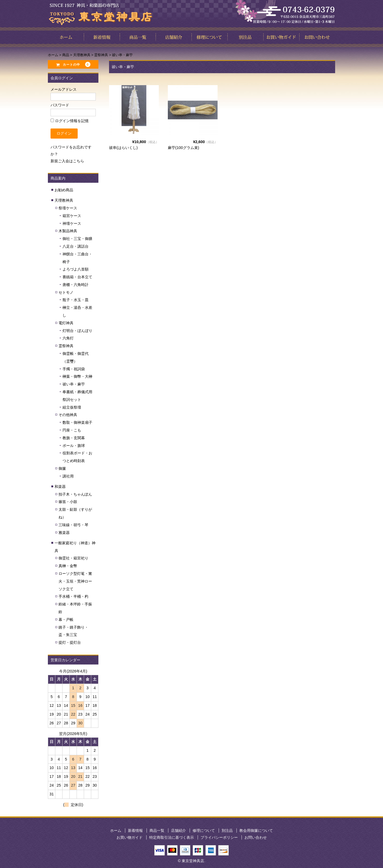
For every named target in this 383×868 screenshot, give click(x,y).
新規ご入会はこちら (67, 161)
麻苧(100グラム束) (184, 148)
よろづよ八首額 (76, 269)
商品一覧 (157, 830)
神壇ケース (72, 223)
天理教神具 (64, 200)
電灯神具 (66, 323)
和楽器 (60, 487)
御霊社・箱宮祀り (73, 558)
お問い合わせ (256, 837)
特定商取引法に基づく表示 (172, 837)
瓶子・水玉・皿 (76, 300)
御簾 (62, 468)
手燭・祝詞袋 (74, 369)
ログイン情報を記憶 (70, 121)
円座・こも (72, 430)
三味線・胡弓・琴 (73, 525)
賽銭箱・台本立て (77, 277)
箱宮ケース (72, 216)
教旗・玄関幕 (74, 438)
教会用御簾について (256, 830)
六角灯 (68, 338)
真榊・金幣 (68, 566)
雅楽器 (64, 533)
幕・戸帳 (66, 620)
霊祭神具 (66, 346)
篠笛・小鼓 (68, 502)
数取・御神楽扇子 (77, 422)
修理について (204, 830)
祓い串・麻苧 (74, 384)
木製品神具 (68, 231)
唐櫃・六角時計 (76, 285)
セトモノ (66, 292)
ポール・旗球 (74, 446)
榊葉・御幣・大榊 (77, 376)
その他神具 (68, 415)
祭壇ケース (68, 208)
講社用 (68, 476)
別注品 (227, 830)
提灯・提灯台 (70, 642)
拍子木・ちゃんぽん (75, 494)
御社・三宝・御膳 (77, 239)
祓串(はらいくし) (123, 148)
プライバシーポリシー (219, 837)
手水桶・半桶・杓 (73, 596)
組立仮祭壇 (72, 407)
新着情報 (135, 830)
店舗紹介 (178, 830)
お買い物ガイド (130, 837)
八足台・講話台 (76, 246)
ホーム (116, 830)
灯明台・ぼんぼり (77, 331)
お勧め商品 (64, 190)
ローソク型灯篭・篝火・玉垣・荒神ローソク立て (75, 581)
